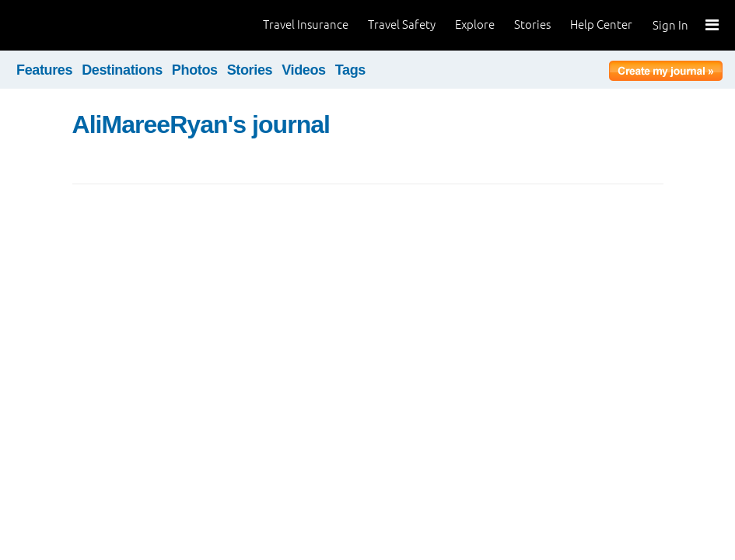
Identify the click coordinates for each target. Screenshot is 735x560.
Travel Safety (402, 24)
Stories (532, 24)
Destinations (122, 70)
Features (44, 70)
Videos (304, 70)
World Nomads (82, 25)
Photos (195, 70)
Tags (350, 70)
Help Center (601, 24)
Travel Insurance (306, 24)
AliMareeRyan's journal (201, 124)
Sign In (670, 25)
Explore (475, 24)
